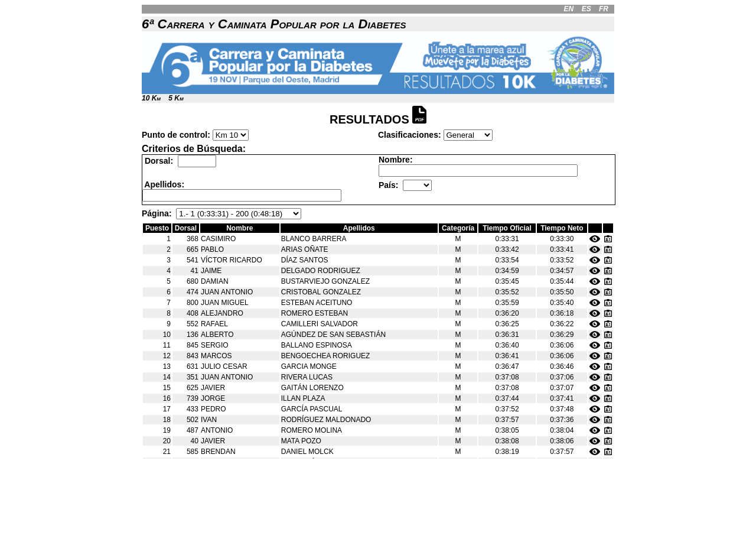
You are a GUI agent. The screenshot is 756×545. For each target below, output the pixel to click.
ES (586, 9)
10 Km (151, 98)
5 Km (176, 98)
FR (604, 9)
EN (569, 9)
